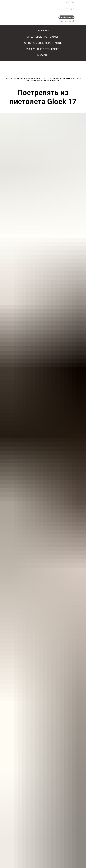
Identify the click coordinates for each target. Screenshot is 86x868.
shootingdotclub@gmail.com (67, 10)
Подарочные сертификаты (43, 49)
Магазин (43, 55)
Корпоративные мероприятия (43, 43)
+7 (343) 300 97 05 (69, 8)
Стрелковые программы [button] (42, 37)
